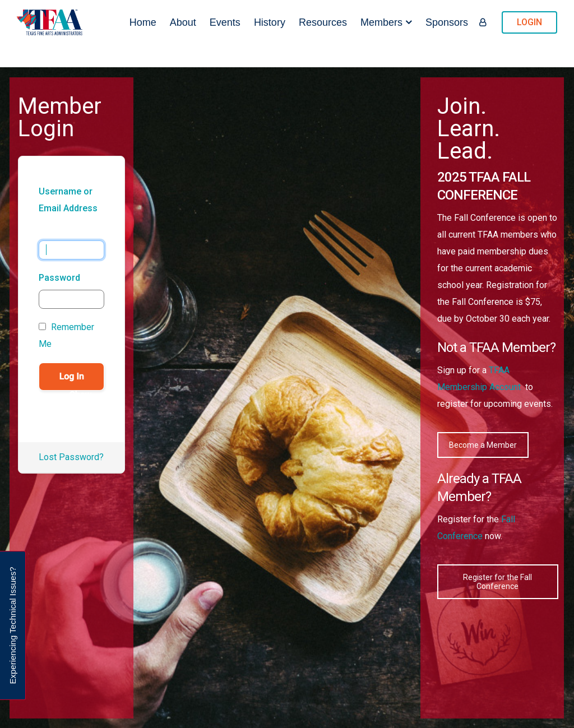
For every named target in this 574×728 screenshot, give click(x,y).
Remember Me (66, 335)
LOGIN (529, 22)
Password (59, 278)
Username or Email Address (68, 200)
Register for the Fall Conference (497, 582)
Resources (323, 22)
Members (381, 22)
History (270, 22)
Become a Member (483, 445)
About (183, 22)
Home (143, 22)
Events (225, 22)
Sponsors (447, 22)
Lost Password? (71, 457)
